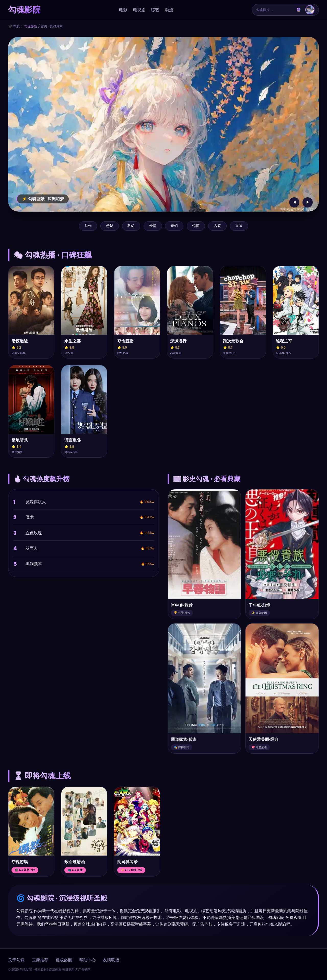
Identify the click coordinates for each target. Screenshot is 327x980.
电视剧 (139, 10)
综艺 (155, 10)
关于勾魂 (16, 960)
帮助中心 (87, 960)
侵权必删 (64, 960)
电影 (123, 10)
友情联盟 (111, 960)
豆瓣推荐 (40, 960)
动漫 (169, 10)
